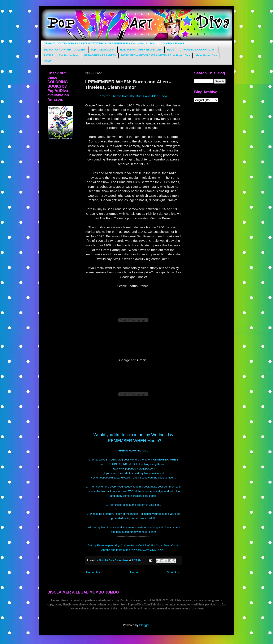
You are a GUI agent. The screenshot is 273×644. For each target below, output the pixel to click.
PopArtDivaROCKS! (103, 50)
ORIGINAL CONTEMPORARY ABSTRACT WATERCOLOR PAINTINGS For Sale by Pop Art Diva (99, 44)
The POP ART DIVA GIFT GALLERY (65, 50)
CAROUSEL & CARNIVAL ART (198, 50)
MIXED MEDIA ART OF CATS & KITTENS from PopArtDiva (156, 56)
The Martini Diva (69, 56)
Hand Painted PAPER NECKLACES (141, 50)
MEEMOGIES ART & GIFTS (100, 56)
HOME (48, 61)
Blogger (144, 625)
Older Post (174, 572)
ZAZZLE (49, 56)
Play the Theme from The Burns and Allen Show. (133, 96)
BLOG (171, 50)
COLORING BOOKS (173, 44)
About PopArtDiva (206, 56)
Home (134, 572)
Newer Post (94, 572)
